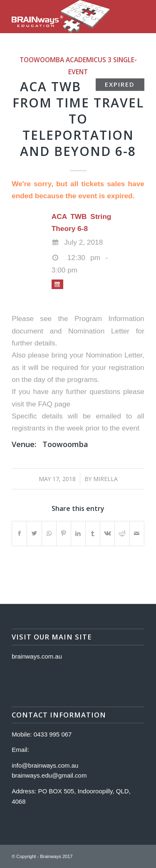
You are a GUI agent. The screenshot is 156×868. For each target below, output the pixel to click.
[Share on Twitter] (34, 534)
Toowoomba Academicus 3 (66, 60)
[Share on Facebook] (19, 534)
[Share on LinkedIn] (78, 534)
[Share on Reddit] (122, 534)
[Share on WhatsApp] (49, 534)
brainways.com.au (37, 656)
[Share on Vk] (107, 534)
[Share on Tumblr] (93, 534)
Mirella (105, 479)
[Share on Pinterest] (64, 534)
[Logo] (65, 17)
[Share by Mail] (137, 534)
